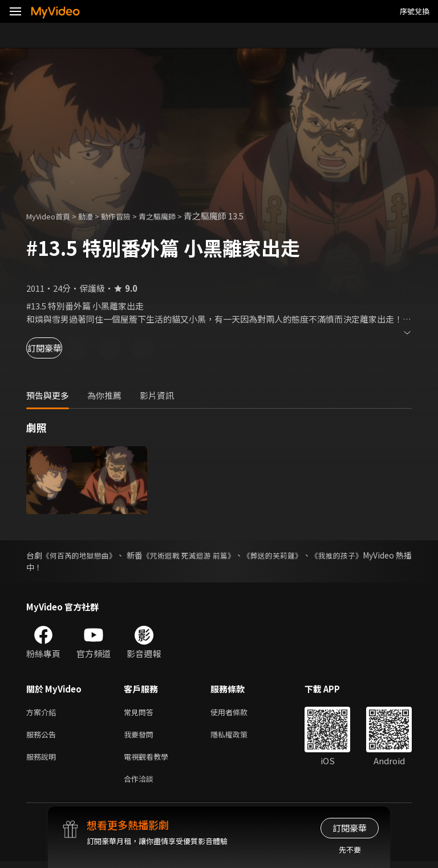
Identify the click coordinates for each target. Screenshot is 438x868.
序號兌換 (415, 11)
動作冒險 (128, 216)
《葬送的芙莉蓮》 (311, 555)
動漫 (95, 216)
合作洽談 (141, 785)
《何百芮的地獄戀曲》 (87, 555)
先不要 (350, 849)
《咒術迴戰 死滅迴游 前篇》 (216, 555)
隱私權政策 (239, 737)
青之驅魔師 (175, 216)
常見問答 (141, 713)
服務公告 (43, 737)
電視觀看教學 (149, 761)
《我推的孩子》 (384, 555)
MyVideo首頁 (52, 216)
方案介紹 (43, 713)
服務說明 (43, 761)
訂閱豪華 (58, 348)
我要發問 (141, 737)
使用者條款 (239, 713)
